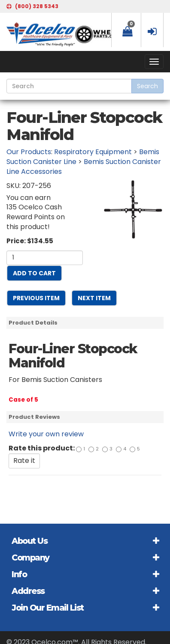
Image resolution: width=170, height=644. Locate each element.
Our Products (29, 152)
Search (147, 86)
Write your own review (46, 434)
